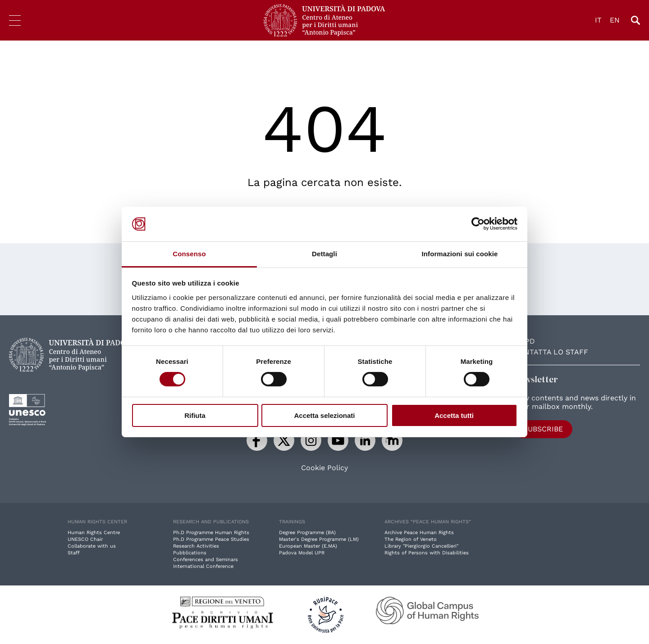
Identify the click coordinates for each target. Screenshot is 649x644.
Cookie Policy (324, 468)
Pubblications (190, 553)
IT (598, 20)
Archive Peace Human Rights (419, 533)
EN (615, 20)
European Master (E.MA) (308, 546)
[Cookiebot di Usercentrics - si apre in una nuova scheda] (478, 224)
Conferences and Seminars (206, 560)
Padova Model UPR (302, 553)
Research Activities (196, 546)
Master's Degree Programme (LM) (319, 539)
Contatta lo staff (551, 352)
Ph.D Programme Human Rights (211, 533)
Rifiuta (195, 415)
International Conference (203, 566)
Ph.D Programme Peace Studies (211, 539)
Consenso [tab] (189, 254)
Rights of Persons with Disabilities (427, 553)
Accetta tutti (454, 415)
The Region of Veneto (411, 539)
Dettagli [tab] (324, 254)
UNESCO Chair (85, 539)
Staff (74, 553)
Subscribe (543, 429)
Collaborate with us (92, 546)
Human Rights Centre (94, 533)
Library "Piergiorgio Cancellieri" (421, 546)
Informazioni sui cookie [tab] (460, 254)
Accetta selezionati (324, 415)
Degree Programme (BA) (307, 533)
